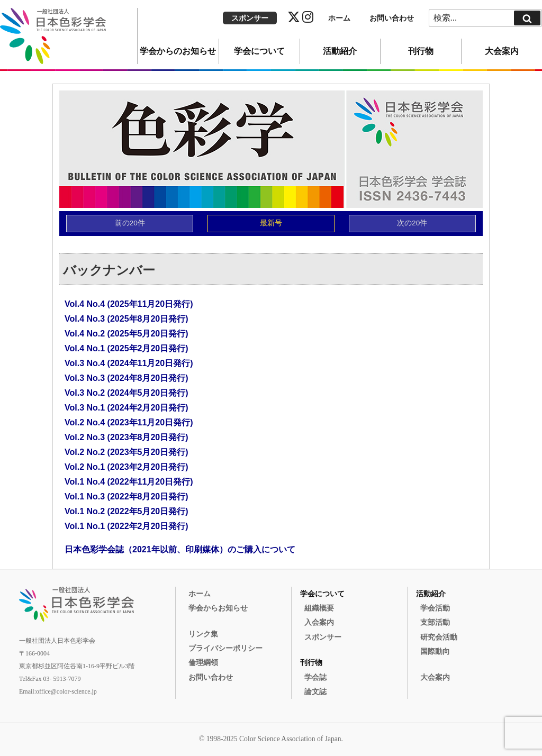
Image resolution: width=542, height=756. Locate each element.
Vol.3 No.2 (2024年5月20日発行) (127, 393)
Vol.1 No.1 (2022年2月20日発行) (127, 526)
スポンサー (250, 18)
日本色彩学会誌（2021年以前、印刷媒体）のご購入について (180, 549)
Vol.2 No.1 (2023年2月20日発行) (127, 467)
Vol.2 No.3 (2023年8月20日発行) (127, 437)
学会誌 (315, 677)
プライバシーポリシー (225, 648)
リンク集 (203, 634)
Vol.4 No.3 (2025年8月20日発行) (127, 319)
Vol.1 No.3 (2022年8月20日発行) (127, 497)
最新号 (271, 223)
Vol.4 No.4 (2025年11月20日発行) (129, 304)
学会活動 (435, 608)
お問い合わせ (392, 18)
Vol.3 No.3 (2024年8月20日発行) (127, 378)
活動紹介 (340, 51)
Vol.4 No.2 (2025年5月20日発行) (127, 334)
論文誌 (315, 692)
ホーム (339, 18)
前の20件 (130, 223)
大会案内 (502, 51)
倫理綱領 (203, 663)
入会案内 (319, 622)
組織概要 (319, 608)
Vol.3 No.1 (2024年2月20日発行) (127, 408)
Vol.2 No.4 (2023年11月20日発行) (129, 422)
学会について (259, 51)
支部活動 (435, 622)
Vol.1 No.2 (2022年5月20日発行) (127, 511)
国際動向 (435, 652)
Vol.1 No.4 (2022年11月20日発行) (129, 482)
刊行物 (421, 51)
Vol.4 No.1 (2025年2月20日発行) (127, 348)
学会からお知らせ (218, 608)
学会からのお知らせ (178, 51)
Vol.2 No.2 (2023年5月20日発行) (127, 452)
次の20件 (412, 223)
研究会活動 (439, 637)
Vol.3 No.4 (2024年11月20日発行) (129, 363)
